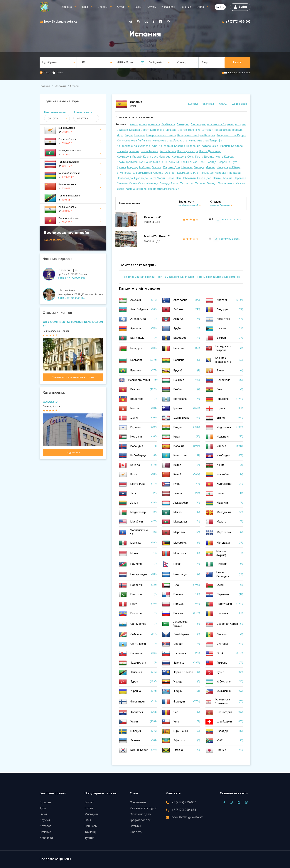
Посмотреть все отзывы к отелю (73, 377)
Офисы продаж (141, 814)
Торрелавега (226, 184)
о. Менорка (124, 173)
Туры (85, 7)
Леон (202, 162)
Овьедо (158, 173)
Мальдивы (92, 814)
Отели (121, 7)
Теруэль (200, 184)
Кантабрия (166, 146)
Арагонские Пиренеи (220, 125)
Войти (240, 7)
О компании (138, 803)
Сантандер (204, 178)
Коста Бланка (149, 152)
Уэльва (240, 184)
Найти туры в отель (228, 220)
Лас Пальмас (189, 162)
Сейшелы (91, 826)
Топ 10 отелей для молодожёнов (219, 277)
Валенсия (194, 130)
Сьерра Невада (148, 184)
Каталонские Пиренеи (216, 146)
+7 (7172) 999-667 (238, 22)
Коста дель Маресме (157, 157)
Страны (103, 7)
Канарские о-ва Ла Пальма (134, 141)
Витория (208, 130)
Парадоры (234, 173)
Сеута (133, 184)
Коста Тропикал (127, 162)
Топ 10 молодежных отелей (176, 277)
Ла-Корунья (172, 162)
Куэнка (143, 162)
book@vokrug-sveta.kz (61, 22)
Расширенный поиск (239, 73)
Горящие (66, 7)
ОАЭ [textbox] (82, 62)
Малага (157, 168)
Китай (89, 809)
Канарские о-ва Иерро (231, 135)
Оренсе (170, 173)
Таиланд (90, 832)
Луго (234, 162)
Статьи (223, 104)
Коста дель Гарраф (129, 157)
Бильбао (171, 130)
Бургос (182, 130)
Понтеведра (125, 178)
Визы (138, 7)
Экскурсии (208, 104)
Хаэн (129, 189)
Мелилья (187, 168)
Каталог (45, 826)
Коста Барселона (128, 152)
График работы (140, 820)
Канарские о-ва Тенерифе (205, 141)
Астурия (240, 125)
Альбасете (168, 125)
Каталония (193, 146)
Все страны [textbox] (82, 118)
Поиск (237, 63)
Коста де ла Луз (188, 152)
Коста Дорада (205, 157)
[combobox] (58, 63)
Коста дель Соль (183, 157)
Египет (89, 803)
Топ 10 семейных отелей (138, 277)
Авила (134, 125)
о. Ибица (235, 168)
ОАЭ (88, 820)
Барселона (157, 130)
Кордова (237, 146)
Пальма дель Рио (187, 173)
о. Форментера (142, 173)
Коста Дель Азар (210, 152)
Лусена (121, 168)
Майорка (145, 168)
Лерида (211, 162)
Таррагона (187, 184)
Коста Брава (168, 152)
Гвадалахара (223, 130)
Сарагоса (240, 178)
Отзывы (135, 826)
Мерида (199, 168)
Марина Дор (171, 168)
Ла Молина (156, 162)
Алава (143, 125)
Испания (60, 86)
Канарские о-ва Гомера (161, 135)
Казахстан (168, 7)
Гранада (237, 130)
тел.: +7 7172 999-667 (72, 278)
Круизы (152, 7)
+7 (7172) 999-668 (184, 810)
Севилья (122, 184)
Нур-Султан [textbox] (50, 62)
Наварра (222, 168)
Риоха (171, 178)
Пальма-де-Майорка (213, 173)
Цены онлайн (239, 104)
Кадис (129, 135)
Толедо (212, 184)
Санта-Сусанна (223, 178)
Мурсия (210, 168)
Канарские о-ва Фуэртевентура (137, 146)
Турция (89, 838)
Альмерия (183, 125)
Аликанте (154, 125)
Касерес (180, 146)
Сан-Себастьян (186, 178)
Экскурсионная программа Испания (156, 189)
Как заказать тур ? (143, 809)
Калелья (139, 135)
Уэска (120, 189)
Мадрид (133, 168)
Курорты (193, 104)
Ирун (120, 135)
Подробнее (73, 453)
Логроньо (224, 162)
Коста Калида (225, 157)
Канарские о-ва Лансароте (170, 141)
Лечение (186, 7)
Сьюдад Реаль (169, 184)
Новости (136, 832)
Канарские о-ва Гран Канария (196, 135)
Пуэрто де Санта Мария (150, 178)
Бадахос (122, 130)
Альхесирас (198, 125)
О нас (200, 7)
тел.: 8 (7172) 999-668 (71, 298)
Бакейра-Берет (139, 130)
